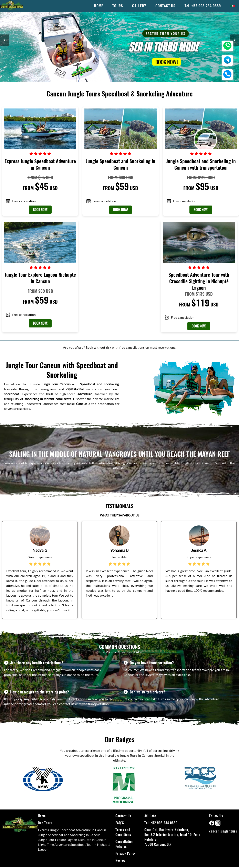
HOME (99, 6)
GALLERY (139, 6)
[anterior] (5, 40)
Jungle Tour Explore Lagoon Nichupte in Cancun (72, 840)
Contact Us (123, 816)
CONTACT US (165, 6)
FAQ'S (120, 823)
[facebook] (212, 824)
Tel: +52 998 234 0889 (203, 6)
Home (42, 816)
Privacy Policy (126, 853)
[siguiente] (235, 40)
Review (120, 860)
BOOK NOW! (40, 210)
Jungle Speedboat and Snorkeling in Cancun (69, 835)
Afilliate (150, 816)
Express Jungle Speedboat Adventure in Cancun (72, 830)
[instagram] (218, 824)
